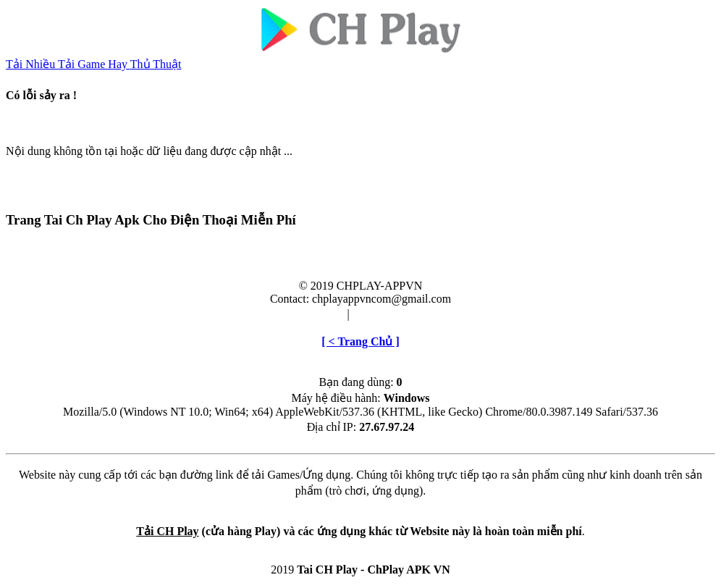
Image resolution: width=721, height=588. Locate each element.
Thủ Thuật (156, 64)
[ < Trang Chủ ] (360, 341)
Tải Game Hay (94, 64)
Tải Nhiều (32, 64)
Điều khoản (316, 314)
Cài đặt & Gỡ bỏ (393, 314)
